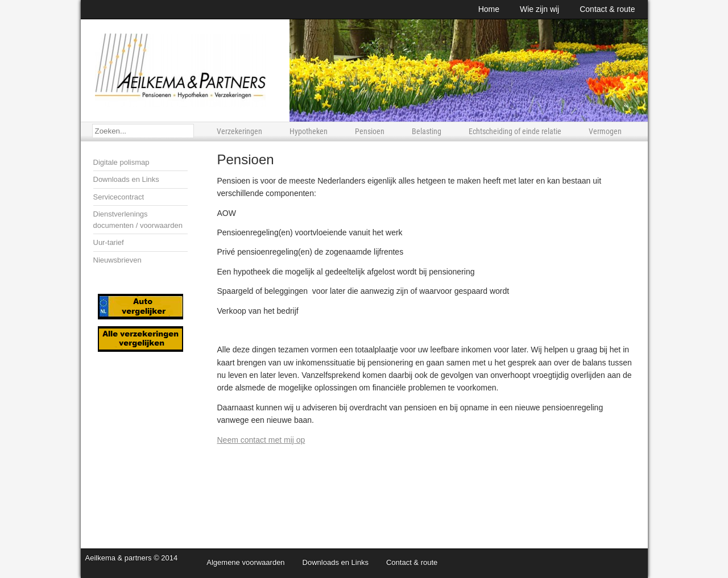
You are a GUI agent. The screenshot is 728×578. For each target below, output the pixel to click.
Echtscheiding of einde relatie (515, 131)
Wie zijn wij (539, 9)
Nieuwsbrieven (117, 260)
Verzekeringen (239, 131)
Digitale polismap (121, 162)
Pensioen (370, 131)
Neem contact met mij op (261, 440)
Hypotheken (309, 131)
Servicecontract (119, 197)
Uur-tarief (109, 242)
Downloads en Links (126, 179)
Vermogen (605, 131)
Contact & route (607, 9)
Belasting (427, 131)
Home (489, 9)
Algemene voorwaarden (245, 562)
